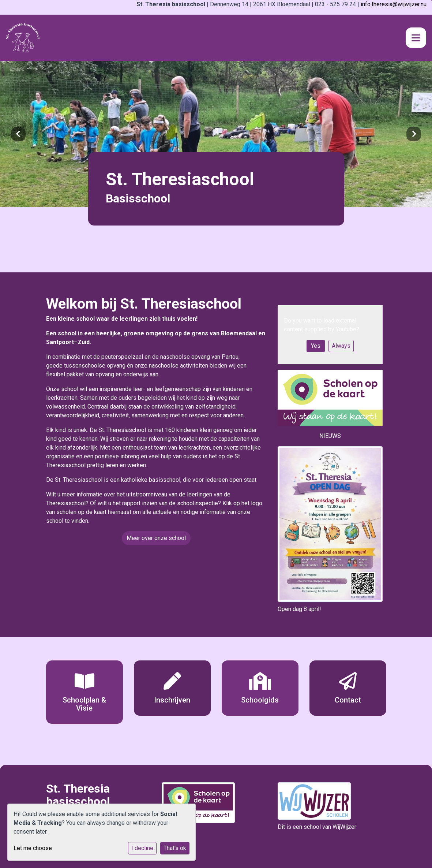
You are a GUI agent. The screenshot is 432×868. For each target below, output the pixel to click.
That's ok (175, 848)
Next (414, 134)
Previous (18, 134)
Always (341, 346)
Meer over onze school (156, 538)
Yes (316, 346)
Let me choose (33, 848)
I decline (142, 848)
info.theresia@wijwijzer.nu (394, 4)
